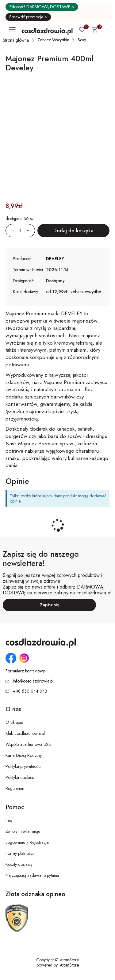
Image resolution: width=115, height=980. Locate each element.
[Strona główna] (16, 40)
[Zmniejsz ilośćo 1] (10, 231)
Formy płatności (20, 853)
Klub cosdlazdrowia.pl (25, 733)
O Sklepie (14, 722)
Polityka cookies (20, 777)
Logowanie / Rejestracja (27, 842)
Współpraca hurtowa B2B (28, 744)
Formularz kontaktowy (25, 671)
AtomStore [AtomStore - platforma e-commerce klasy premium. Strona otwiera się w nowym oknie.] (69, 965)
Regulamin (15, 788)
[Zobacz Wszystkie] (54, 40)
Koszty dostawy (19, 864)
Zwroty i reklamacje (23, 831)
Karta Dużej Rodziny (24, 755)
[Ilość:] (20, 231)
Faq (9, 820)
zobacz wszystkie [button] (86, 292)
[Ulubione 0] (82, 30)
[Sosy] (82, 40)
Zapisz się (50, 605)
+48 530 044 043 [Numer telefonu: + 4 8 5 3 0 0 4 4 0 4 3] (30, 691)
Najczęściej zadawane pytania (32, 875)
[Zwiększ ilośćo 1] (31, 231)
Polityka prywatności (23, 766)
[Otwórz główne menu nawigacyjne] (13, 30)
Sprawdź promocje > (28, 17)
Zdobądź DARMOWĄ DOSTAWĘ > (42, 7)
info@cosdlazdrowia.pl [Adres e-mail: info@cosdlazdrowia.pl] (33, 681)
